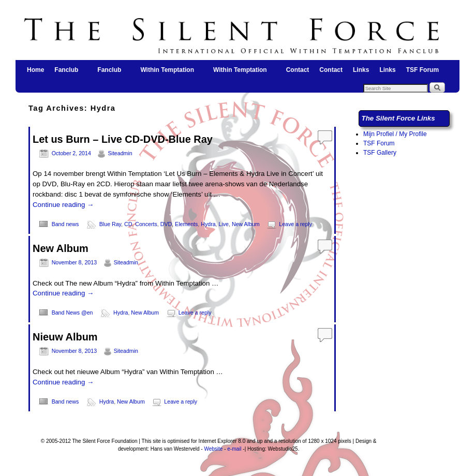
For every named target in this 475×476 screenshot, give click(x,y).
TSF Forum (422, 70)
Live (224, 224)
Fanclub (67, 73)
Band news (65, 224)
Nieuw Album (65, 337)
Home (35, 70)
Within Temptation (168, 73)
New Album (246, 224)
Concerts (146, 224)
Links (361, 70)
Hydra (208, 224)
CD (128, 224)
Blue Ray (110, 224)
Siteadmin (120, 153)
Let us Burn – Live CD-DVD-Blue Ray (123, 139)
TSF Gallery (380, 153)
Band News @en (72, 313)
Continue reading (63, 205)
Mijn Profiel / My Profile (395, 134)
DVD (166, 224)
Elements (186, 224)
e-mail (234, 449)
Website (213, 449)
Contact (298, 70)
